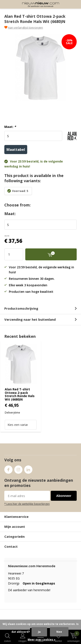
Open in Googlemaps (39, 583)
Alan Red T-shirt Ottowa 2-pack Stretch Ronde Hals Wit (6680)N (20, 394)
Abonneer (64, 496)
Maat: (10, 127)
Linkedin (28, 469)
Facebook (8, 469)
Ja (39, 632)
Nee (59, 632)
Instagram (18, 469)
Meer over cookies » (42, 640)
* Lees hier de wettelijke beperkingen (27, 504)
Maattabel (16, 150)
